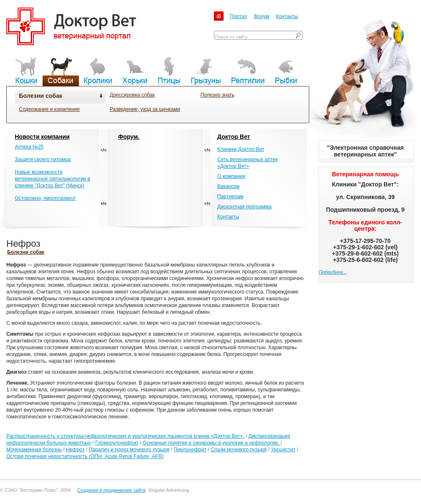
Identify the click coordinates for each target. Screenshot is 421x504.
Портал (239, 16)
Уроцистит (283, 450)
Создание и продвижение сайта (111, 490)
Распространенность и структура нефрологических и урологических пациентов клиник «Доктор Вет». (125, 436)
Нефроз (75, 450)
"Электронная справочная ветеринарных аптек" (365, 151)
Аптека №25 (29, 147)
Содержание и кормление (49, 109)
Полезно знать (217, 95)
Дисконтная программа (244, 207)
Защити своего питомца (43, 159)
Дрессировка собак (132, 95)
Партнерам (230, 197)
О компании (231, 176)
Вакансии (228, 186)
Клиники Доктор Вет (241, 149)
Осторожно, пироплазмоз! (45, 198)
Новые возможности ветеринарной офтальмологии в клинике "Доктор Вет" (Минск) (53, 179)
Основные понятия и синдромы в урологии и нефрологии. (212, 443)
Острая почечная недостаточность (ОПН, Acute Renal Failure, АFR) (85, 456)
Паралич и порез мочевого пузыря (129, 450)
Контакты (287, 16)
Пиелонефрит (190, 450)
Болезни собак (40, 96)
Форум (262, 16)
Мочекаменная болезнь (34, 450)
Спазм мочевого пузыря (239, 450)
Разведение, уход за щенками (145, 109)
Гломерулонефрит (117, 443)
